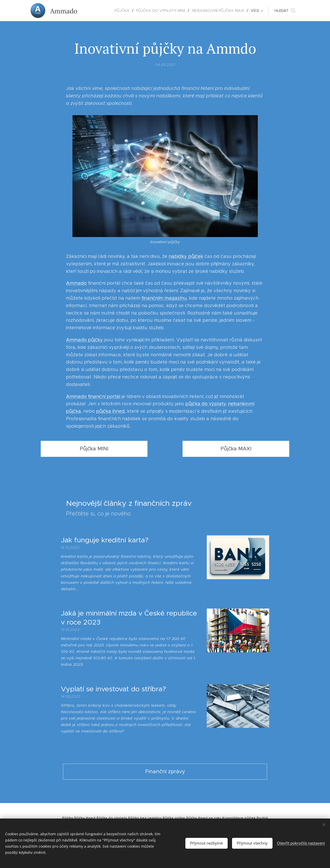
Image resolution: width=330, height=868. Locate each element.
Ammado (76, 283)
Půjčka (68, 818)
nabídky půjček (186, 256)
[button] (285, 11)
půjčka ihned (110, 411)
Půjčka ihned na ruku (204, 818)
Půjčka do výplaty (112, 818)
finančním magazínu (164, 298)
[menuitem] (98, 11)
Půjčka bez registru (145, 818)
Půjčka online (174, 818)
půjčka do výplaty (205, 404)
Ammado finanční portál (93, 396)
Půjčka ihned (85, 818)
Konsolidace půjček (239, 818)
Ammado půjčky (84, 340)
